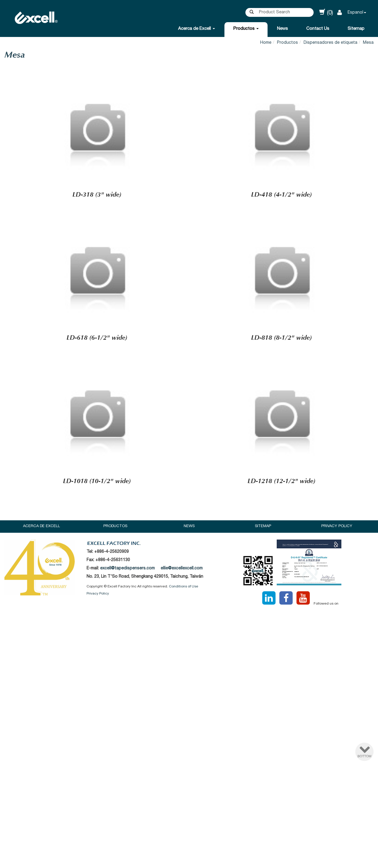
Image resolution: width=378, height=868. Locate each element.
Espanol (355, 13)
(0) (326, 13)
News (282, 29)
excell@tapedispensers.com (127, 569)
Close (189, 617)
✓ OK (268, 864)
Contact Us (318, 29)
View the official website (203, 681)
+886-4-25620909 (111, 552)
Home (266, 43)
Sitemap (356, 29)
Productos (246, 29)
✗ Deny (189, 638)
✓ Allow (189, 631)
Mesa (368, 43)
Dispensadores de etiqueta (330, 43)
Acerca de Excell (197, 29)
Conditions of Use (184, 587)
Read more (164, 681)
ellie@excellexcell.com (182, 569)
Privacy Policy (337, 526)
